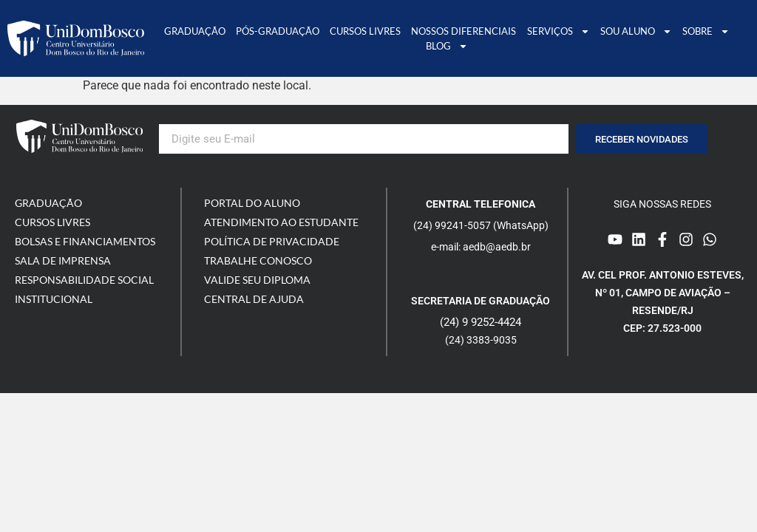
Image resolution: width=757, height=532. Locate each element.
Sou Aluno (636, 31)
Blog (447, 46)
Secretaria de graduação (481, 301)
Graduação (195, 31)
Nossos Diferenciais (464, 31)
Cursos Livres (365, 31)
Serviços (559, 31)
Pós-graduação (278, 31)
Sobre (706, 31)
